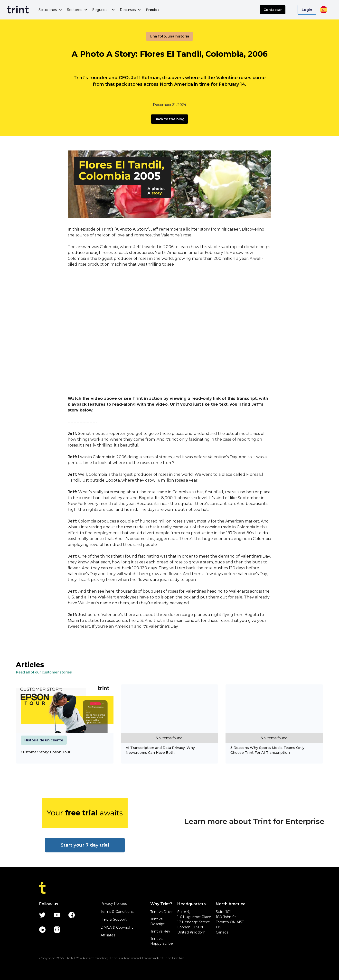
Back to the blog (169, 119)
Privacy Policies (114, 904)
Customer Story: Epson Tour (46, 752)
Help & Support (114, 919)
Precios (153, 10)
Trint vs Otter (161, 912)
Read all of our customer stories (44, 672)
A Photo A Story (132, 229)
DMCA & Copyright (117, 927)
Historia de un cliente (44, 740)
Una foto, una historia (169, 36)
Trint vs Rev (160, 931)
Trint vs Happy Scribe (162, 941)
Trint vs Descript (157, 922)
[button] (50, 10)
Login (307, 10)
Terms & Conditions (117, 912)
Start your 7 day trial (85, 845)
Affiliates (108, 935)
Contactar (273, 10)
